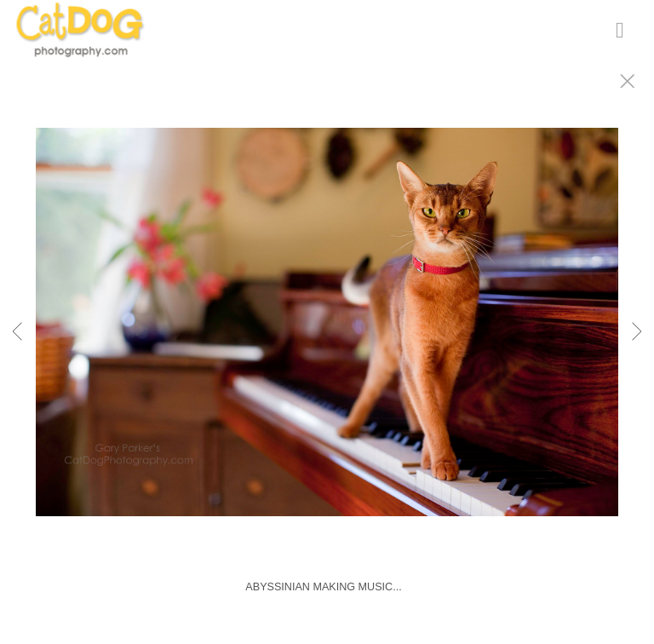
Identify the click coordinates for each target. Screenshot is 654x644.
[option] (327, 343)
